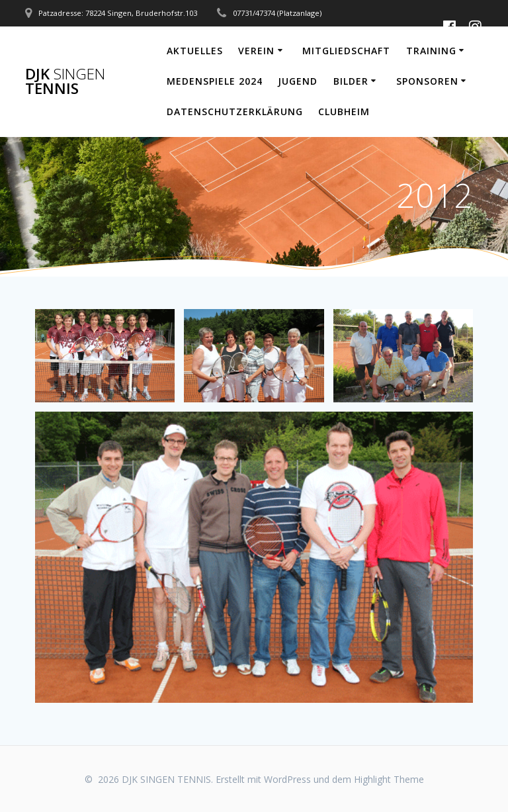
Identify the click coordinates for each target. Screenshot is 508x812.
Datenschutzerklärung (235, 112)
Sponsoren (427, 81)
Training (431, 51)
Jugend (298, 81)
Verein (256, 51)
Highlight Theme (389, 779)
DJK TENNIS (65, 82)
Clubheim (344, 112)
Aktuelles (195, 51)
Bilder (351, 81)
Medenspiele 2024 (215, 81)
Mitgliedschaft (346, 51)
